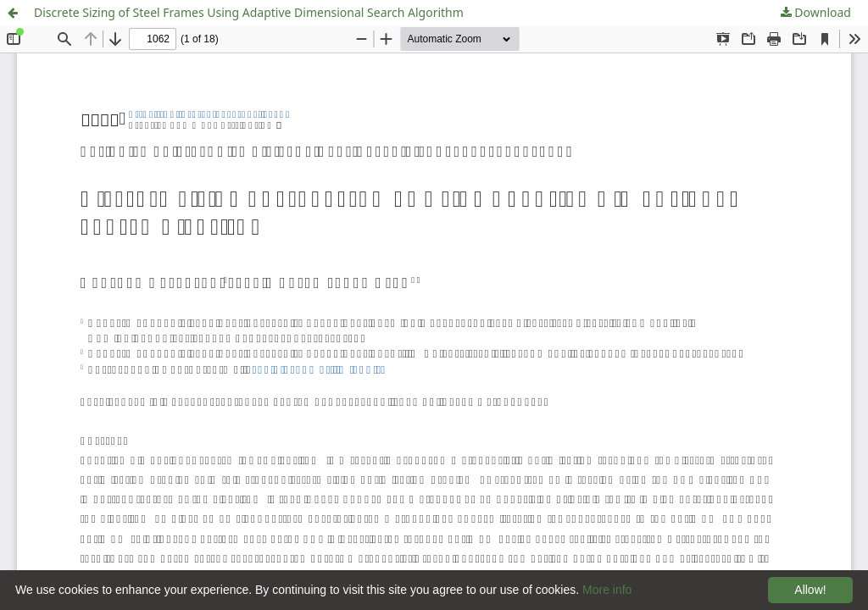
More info (607, 590)
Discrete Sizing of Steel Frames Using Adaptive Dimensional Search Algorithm (249, 12)
